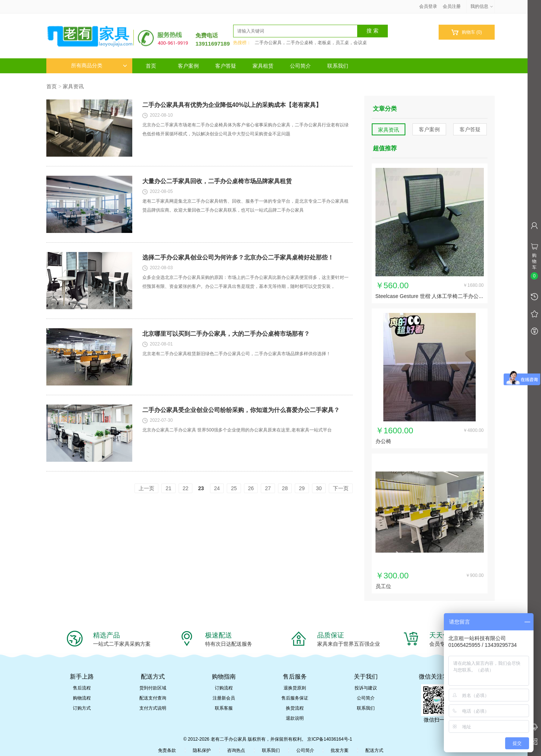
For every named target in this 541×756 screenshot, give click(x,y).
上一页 (146, 488)
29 (302, 488)
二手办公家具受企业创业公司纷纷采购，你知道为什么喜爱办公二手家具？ (241, 410)
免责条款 (167, 750)
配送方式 (374, 750)
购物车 (466, 32)
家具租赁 (263, 66)
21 (169, 488)
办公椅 (383, 441)
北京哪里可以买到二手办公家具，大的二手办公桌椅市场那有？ (226, 334)
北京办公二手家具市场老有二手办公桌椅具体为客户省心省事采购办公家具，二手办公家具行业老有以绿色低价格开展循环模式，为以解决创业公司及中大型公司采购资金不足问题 (245, 129)
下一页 (341, 488)
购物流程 (82, 698)
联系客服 (224, 708)
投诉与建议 (366, 688)
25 (234, 488)
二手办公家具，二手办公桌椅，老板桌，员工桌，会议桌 (311, 43)
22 (186, 488)
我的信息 (482, 6)
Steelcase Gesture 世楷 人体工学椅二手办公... (429, 296)
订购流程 (224, 688)
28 (285, 488)
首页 (151, 66)
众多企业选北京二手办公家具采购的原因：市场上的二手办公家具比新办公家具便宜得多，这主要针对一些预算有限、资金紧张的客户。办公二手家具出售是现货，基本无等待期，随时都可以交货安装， (245, 282)
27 (268, 488)
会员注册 (452, 6)
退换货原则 (295, 688)
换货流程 (295, 708)
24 (217, 488)
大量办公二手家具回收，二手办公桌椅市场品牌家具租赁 (217, 181)
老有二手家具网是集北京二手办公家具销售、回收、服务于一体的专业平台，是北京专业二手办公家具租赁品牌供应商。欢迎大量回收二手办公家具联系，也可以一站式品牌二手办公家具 (245, 206)
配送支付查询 (153, 698)
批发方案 (340, 750)
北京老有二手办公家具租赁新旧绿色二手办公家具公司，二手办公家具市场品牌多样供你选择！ (237, 354)
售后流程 (82, 688)
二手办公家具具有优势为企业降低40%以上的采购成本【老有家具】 (232, 105)
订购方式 (82, 708)
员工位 (383, 586)
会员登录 (428, 6)
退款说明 (295, 718)
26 (251, 488)
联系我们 (338, 66)
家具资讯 (73, 86)
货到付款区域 (153, 688)
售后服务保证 (295, 698)
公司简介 (300, 66)
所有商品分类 (99, 66)
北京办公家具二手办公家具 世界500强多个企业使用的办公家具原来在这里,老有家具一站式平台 (237, 430)
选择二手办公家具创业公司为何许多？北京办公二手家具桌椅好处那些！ (238, 257)
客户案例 (188, 66)
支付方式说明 (153, 708)
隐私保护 (202, 750)
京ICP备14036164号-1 (330, 739)
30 (319, 488)
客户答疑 (226, 66)
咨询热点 (236, 750)
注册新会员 (224, 698)
